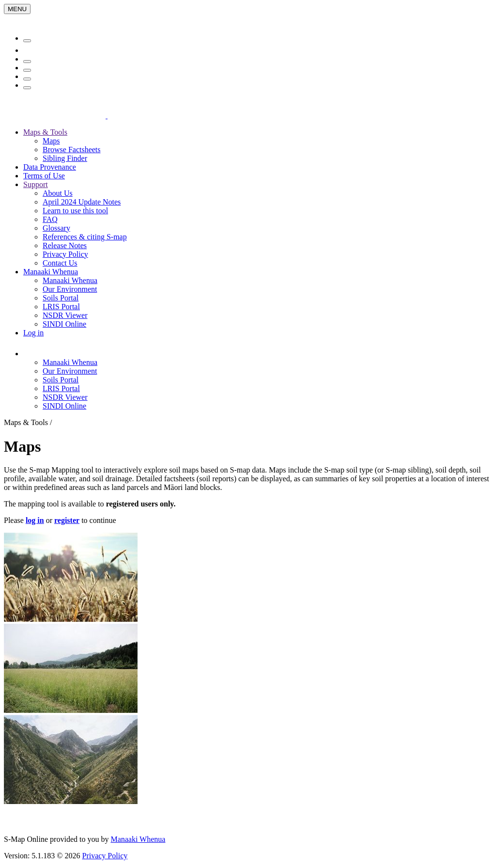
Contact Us (60, 263)
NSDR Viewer (65, 315)
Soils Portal (61, 298)
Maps (51, 141)
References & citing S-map (85, 237)
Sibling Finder (65, 158)
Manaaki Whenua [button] (51, 272)
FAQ (50, 219)
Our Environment (70, 289)
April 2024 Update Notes (82, 202)
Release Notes (65, 245)
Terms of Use (44, 176)
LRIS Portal (61, 307)
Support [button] (36, 184)
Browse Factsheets (72, 150)
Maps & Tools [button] (45, 132)
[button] (80, 354)
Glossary (56, 228)
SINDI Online (64, 324)
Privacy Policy (65, 254)
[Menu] (17, 9)
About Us (58, 193)
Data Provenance (50, 167)
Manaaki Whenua (70, 280)
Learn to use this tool (75, 211)
